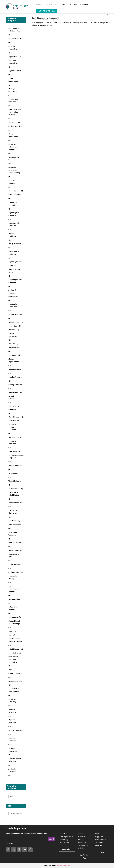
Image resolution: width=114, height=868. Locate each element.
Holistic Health (101, 840)
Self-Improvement (67, 837)
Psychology (64, 840)
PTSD (97, 834)
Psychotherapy (83, 845)
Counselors (67, 849)
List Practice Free (84, 857)
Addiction (81, 848)
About (39, 5)
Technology (99, 843)
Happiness (99, 837)
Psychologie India (63, 866)
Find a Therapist (81, 5)
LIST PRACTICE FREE (47, 11)
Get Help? (65, 5)
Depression (82, 843)
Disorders (64, 834)
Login (102, 852)
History (80, 840)
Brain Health (65, 843)
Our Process (52, 5)
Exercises (99, 845)
